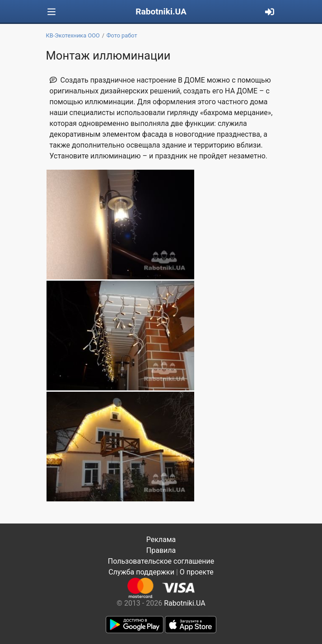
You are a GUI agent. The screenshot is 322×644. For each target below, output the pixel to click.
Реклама (161, 540)
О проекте (197, 572)
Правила (161, 550)
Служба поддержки (141, 572)
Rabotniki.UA (161, 12)
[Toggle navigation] (51, 12)
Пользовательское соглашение (161, 561)
